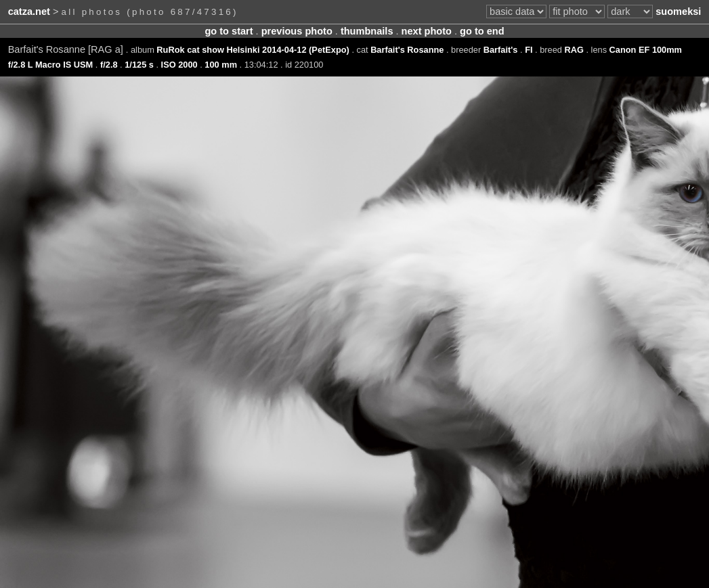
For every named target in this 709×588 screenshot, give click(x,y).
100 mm (221, 65)
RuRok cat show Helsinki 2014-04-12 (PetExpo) (253, 50)
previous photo (297, 31)
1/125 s (139, 65)
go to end (482, 31)
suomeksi (678, 12)
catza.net (29, 12)
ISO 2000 (179, 65)
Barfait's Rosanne (407, 50)
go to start (229, 31)
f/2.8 (109, 65)
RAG (574, 50)
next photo (427, 31)
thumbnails (367, 31)
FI (529, 50)
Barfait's (501, 50)
